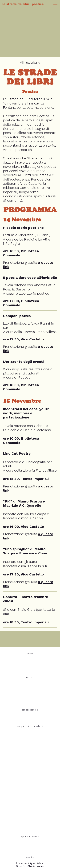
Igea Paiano (37, 863)
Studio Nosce (36, 866)
